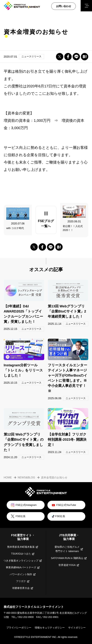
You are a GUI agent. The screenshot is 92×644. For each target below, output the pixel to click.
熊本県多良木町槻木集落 (23, 547)
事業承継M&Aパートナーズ (23, 568)
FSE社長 (18, 516)
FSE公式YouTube (64, 505)
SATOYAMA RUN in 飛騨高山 (69, 558)
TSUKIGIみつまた (23, 554)
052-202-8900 (26, 617)
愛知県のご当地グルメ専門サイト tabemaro (69, 549)
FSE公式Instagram (23, 505)
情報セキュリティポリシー (50, 628)
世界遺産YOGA (69, 565)
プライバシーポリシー (19, 628)
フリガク (23, 581)
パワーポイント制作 (23, 574)
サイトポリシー (77, 628)
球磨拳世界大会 (23, 588)
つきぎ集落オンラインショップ (23, 561)
